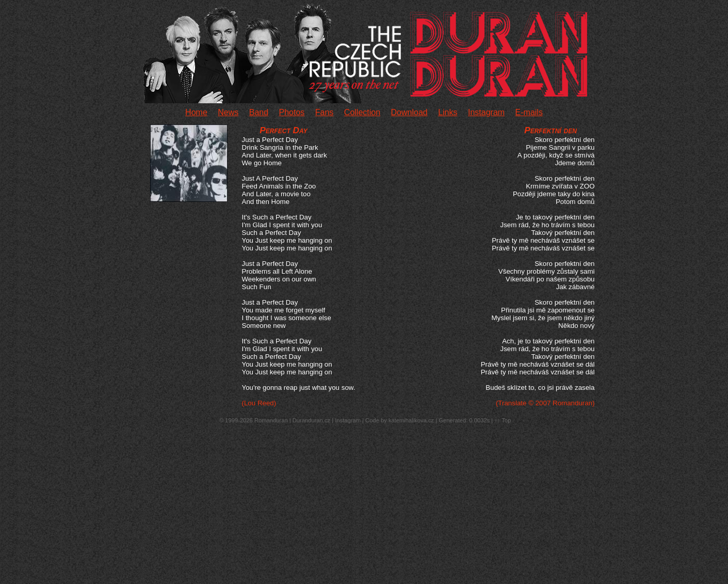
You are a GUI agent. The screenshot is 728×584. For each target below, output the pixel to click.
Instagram (486, 112)
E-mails (529, 112)
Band (259, 112)
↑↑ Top (503, 420)
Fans (325, 112)
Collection (362, 112)
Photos (292, 112)
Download (409, 112)
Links (448, 112)
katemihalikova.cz (411, 420)
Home (196, 112)
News (228, 112)
